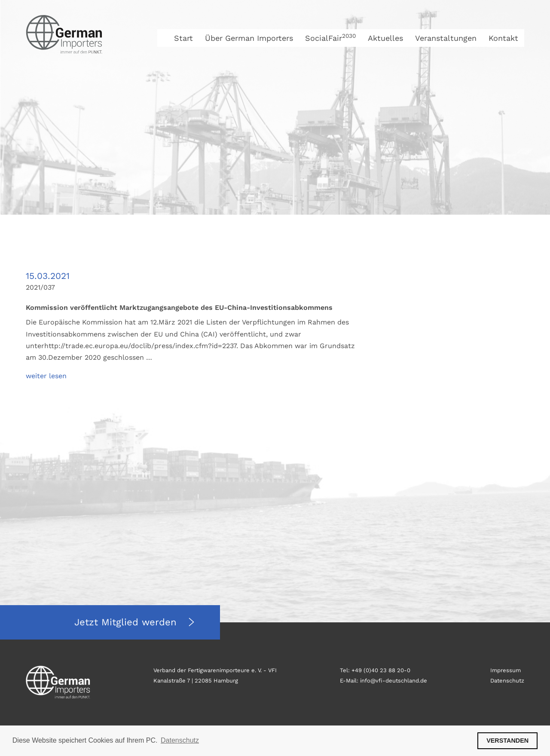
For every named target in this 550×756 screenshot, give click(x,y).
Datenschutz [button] (180, 740)
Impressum (506, 670)
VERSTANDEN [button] (507, 741)
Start (183, 38)
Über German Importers (249, 38)
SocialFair (330, 38)
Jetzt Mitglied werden (127, 622)
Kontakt (503, 38)
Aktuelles (385, 38)
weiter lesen (46, 376)
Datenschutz (507, 681)
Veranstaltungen (446, 38)
